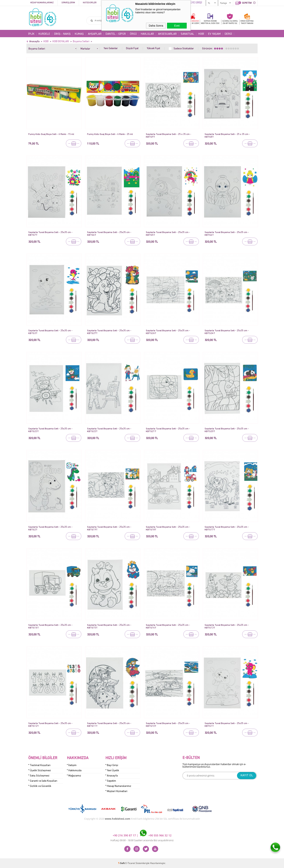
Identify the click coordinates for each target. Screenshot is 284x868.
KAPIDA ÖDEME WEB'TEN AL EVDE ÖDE (210, 22)
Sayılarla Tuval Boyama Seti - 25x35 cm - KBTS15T (109, 626)
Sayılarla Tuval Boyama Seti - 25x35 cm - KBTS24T (227, 332)
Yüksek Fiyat (153, 48)
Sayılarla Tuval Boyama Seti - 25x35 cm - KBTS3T (51, 332)
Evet (177, 26)
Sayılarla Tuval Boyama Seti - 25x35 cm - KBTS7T (51, 234)
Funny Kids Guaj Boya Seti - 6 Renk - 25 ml (110, 134)
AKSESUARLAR (167, 34)
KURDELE (44, 34)
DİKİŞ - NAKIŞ (62, 34)
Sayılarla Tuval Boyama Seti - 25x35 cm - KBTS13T (227, 626)
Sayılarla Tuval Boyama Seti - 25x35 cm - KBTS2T (51, 528)
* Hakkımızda (74, 771)
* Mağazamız (74, 776)
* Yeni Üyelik (112, 771)
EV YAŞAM (214, 34)
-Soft (122, 863)
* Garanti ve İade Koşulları (43, 781)
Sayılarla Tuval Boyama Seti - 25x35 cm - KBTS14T (168, 626)
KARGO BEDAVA (192, 22)
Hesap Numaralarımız (42, 3)
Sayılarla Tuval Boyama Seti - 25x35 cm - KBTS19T (109, 528)
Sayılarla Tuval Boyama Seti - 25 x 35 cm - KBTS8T (227, 136)
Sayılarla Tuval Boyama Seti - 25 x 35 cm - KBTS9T (169, 136)
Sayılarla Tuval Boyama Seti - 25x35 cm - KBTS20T (227, 430)
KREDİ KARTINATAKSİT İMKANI (247, 22)
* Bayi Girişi (112, 765)
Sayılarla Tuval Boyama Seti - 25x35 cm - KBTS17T (227, 528)
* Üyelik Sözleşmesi (40, 771)
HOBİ (201, 34)
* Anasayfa (112, 776)
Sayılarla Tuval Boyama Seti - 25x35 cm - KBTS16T (51, 626)
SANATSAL (187, 34)
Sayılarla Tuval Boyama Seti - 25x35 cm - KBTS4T (227, 234)
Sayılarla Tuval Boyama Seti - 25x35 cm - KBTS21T (168, 430)
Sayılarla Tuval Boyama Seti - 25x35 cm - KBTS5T (168, 234)
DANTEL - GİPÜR (116, 34)
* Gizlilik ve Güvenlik (40, 786)
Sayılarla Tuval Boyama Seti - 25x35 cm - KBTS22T (109, 430)
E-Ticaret (130, 863)
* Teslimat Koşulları (39, 765)
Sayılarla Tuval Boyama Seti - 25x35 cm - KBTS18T (168, 528)
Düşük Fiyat (132, 48)
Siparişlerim (68, 3)
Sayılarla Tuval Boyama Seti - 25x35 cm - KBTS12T (51, 725)
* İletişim (72, 765)
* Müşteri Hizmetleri (116, 791)
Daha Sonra (156, 26)
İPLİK (31, 34)
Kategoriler (90, 3)
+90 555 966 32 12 (156, 835)
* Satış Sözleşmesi (39, 776)
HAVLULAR (147, 34)
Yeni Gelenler (111, 48)
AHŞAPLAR (95, 34)
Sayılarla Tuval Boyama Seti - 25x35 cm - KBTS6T (109, 234)
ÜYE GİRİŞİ (196, 3)
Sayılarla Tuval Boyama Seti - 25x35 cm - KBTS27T (109, 332)
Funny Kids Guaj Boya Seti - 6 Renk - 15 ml (51, 134)
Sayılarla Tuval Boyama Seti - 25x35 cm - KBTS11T (109, 725)
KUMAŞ (79, 34)
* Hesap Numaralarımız (118, 786)
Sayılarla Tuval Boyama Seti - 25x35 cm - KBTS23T (51, 430)
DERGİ (228, 34)
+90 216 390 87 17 (125, 835)
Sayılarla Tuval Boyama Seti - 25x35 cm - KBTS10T (168, 725)
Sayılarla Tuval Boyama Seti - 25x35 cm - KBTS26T (168, 332)
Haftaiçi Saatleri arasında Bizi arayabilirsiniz (142, 840)
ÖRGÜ (133, 34)
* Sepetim (111, 781)
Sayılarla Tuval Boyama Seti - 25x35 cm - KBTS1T (227, 725)
